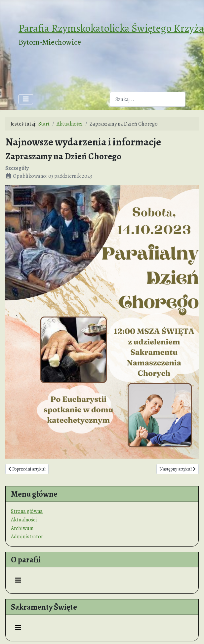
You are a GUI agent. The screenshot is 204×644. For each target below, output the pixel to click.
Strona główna (27, 511)
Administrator (27, 537)
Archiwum (22, 528)
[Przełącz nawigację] (26, 99)
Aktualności (24, 520)
